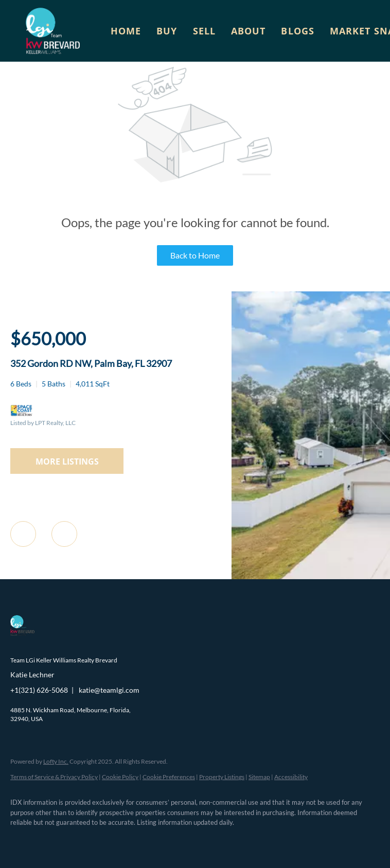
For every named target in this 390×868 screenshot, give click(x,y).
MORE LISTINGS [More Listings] (67, 461)
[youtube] (142, 840)
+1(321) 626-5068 (39, 690)
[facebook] (23, 840)
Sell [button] (204, 31)
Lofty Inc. (56, 761)
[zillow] (82, 840)
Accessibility (291, 777)
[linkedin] (52, 840)
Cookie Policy (120, 777)
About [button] (249, 31)
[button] (53, 31)
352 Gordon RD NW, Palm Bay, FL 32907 (91, 363)
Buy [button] (167, 31)
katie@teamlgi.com (109, 690)
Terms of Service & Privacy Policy (54, 777)
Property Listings (222, 777)
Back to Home (195, 255)
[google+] (172, 840)
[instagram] (112, 840)
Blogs (298, 31)
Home (126, 31)
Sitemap (259, 777)
